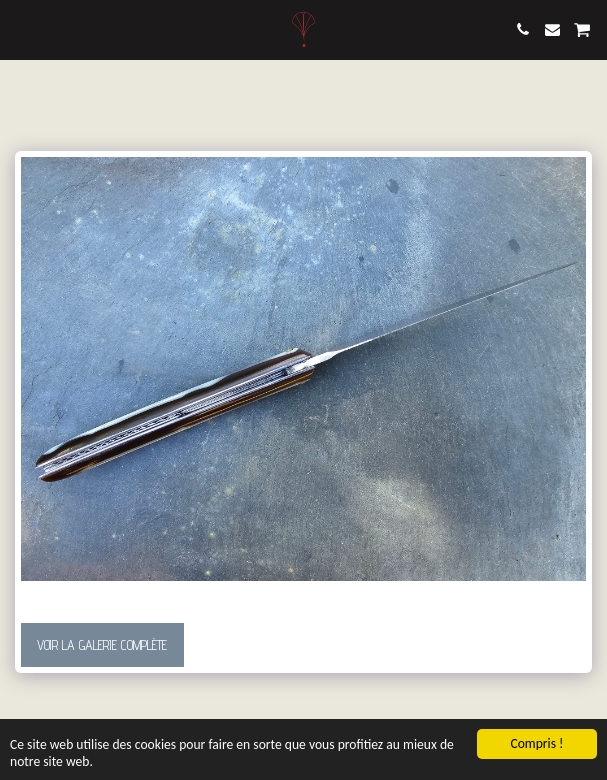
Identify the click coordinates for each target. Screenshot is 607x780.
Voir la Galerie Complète (102, 645)
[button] (22, 29)
